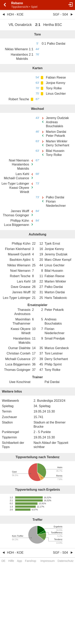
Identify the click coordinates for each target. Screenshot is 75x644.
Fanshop (31, 561)
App (20, 561)
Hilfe (11, 561)
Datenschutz (66, 561)
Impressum (47, 561)
